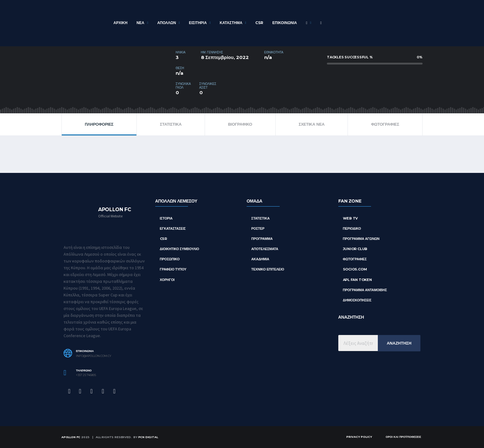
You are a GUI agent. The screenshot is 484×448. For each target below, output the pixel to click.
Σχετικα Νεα (311, 124)
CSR (259, 23)
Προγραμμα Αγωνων (361, 239)
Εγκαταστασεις (173, 228)
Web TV (350, 218)
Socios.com (355, 269)
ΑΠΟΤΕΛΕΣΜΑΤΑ (265, 249)
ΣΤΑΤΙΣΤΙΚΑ (171, 124)
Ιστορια (166, 218)
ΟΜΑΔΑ (255, 201)
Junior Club (355, 249)
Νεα (140, 23)
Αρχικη (121, 23)
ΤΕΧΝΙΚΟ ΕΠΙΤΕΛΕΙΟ (268, 269)
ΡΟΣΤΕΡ (258, 228)
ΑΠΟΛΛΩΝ (167, 23)
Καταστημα (231, 23)
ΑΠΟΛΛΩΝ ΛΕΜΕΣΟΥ (176, 201)
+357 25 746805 (86, 375)
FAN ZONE (350, 201)
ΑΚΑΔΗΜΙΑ (260, 259)
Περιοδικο (352, 228)
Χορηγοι (167, 280)
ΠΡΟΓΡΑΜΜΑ (262, 239)
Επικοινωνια (285, 23)
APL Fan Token (357, 280)
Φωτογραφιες (385, 124)
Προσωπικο (170, 259)
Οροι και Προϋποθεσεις (403, 437)
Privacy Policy (359, 437)
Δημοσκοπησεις (357, 300)
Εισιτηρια (198, 23)
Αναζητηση (399, 343)
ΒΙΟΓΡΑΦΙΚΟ (240, 124)
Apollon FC (71, 437)
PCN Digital (148, 437)
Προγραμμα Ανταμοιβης (365, 290)
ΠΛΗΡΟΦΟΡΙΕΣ (99, 124)
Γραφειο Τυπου (173, 269)
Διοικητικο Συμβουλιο (179, 249)
